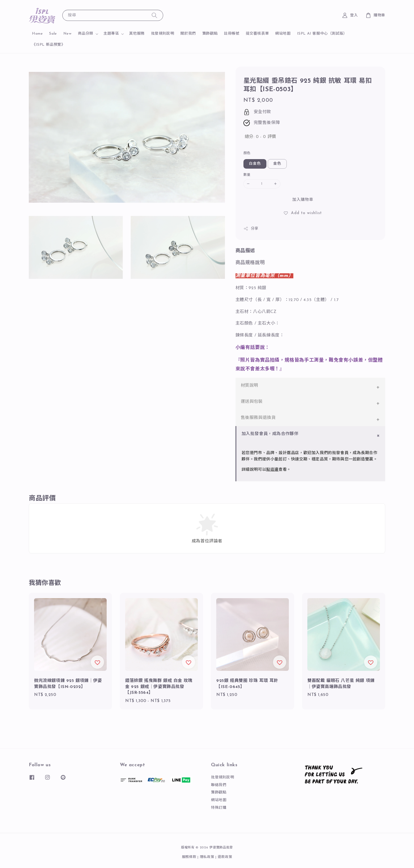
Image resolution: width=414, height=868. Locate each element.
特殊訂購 (219, 808)
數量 (247, 175)
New (67, 34)
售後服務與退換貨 (258, 418)
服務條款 (189, 857)
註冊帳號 (232, 34)
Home (37, 34)
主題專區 (111, 34)
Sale (53, 34)
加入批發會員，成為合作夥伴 (270, 434)
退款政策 (225, 857)
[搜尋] (154, 15)
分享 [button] (251, 229)
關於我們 (188, 34)
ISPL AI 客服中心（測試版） (322, 34)
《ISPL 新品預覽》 (49, 45)
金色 (277, 164)
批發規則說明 (163, 34)
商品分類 (86, 34)
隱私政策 (207, 857)
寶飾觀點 (210, 34)
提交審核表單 (257, 34)
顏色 (247, 153)
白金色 (255, 164)
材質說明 (250, 386)
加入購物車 (303, 200)
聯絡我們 (219, 785)
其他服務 (137, 34)
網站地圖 (283, 34)
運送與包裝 (252, 402)
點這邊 (272, 470)
